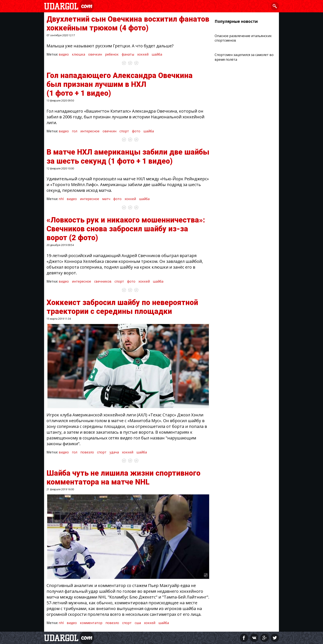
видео (64, 54)
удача (114, 452)
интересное (90, 131)
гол (75, 131)
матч (106, 199)
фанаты (128, 54)
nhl (61, 199)
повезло (87, 452)
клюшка (78, 54)
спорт (124, 131)
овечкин (95, 54)
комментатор (91, 623)
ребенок (112, 54)
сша (138, 623)
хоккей (143, 54)
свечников (103, 281)
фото (136, 131)
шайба (157, 54)
